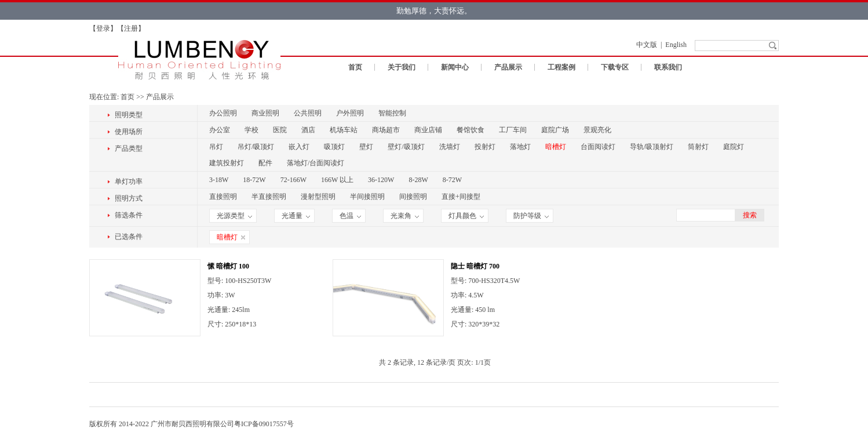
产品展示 (508, 67)
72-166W (293, 180)
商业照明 (265, 113)
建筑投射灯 (227, 163)
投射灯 (485, 147)
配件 (265, 163)
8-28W (418, 180)
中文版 (647, 45)
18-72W (254, 180)
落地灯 (520, 147)
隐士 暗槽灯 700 (475, 266)
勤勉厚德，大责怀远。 (434, 11)
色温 (350, 216)
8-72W (452, 180)
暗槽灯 (556, 147)
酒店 (308, 130)
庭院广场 (555, 130)
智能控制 (392, 113)
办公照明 (223, 113)
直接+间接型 (461, 197)
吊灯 (216, 147)
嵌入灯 (299, 147)
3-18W (219, 180)
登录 (103, 28)
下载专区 (615, 67)
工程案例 (561, 67)
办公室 (220, 130)
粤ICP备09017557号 (264, 424)
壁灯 (366, 147)
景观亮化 (597, 130)
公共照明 (308, 113)
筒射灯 (698, 147)
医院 (280, 130)
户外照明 (350, 113)
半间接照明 (367, 197)
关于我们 (402, 67)
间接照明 (413, 197)
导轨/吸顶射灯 (652, 147)
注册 (131, 28)
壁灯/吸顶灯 (406, 147)
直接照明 (223, 197)
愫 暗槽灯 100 (228, 266)
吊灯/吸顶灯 (256, 147)
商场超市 (386, 130)
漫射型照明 (318, 197)
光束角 (405, 216)
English (676, 45)
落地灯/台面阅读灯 (316, 163)
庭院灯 (734, 147)
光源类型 (234, 216)
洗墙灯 (450, 147)
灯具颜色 (466, 216)
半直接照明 (269, 197)
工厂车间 (513, 130)
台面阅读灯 (598, 147)
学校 (251, 130)
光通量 (296, 216)
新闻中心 (455, 67)
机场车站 (344, 130)
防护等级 (531, 216)
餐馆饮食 (471, 130)
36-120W (381, 180)
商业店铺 (428, 130)
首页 (355, 67)
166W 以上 (337, 180)
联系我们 (668, 67)
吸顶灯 (334, 147)
